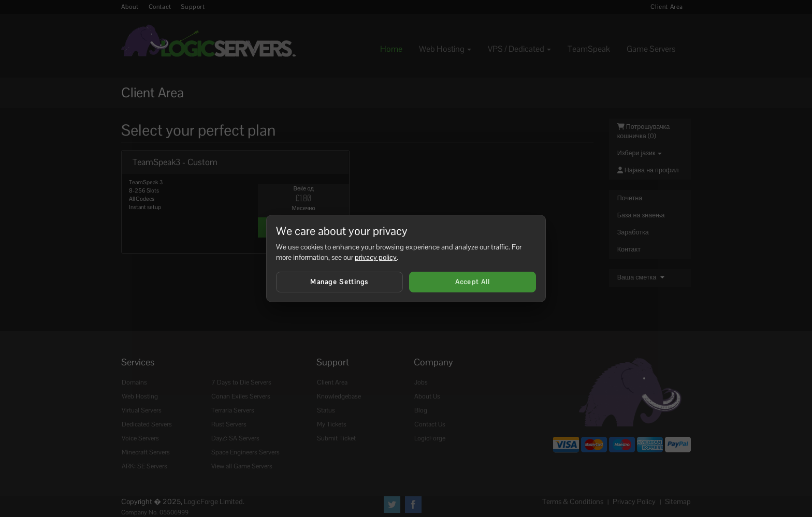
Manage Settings (339, 282)
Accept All (473, 282)
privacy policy (376, 257)
